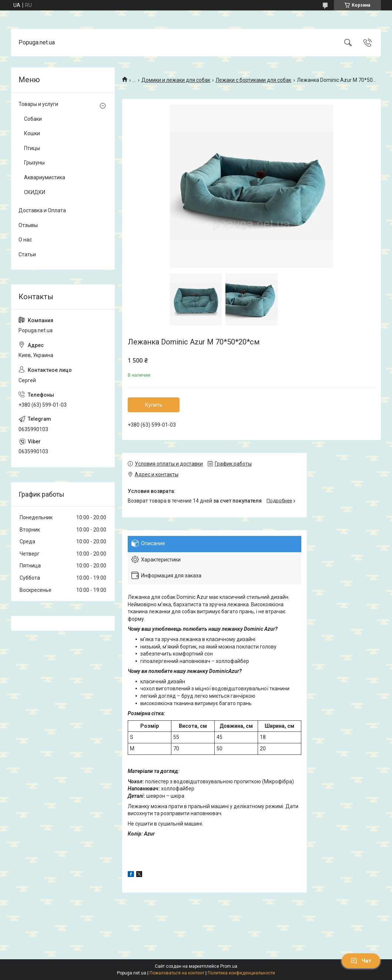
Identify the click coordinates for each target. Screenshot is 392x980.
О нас (25, 240)
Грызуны (34, 163)
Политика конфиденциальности (241, 973)
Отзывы (28, 225)
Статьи (27, 254)
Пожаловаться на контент (177, 973)
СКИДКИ (35, 192)
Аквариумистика (45, 177)
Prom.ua (229, 966)
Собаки (33, 119)
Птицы (32, 148)
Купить (154, 405)
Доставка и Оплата (42, 210)
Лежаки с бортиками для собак (253, 80)
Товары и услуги (38, 104)
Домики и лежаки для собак (176, 80)
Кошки (32, 133)
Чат (361, 961)
